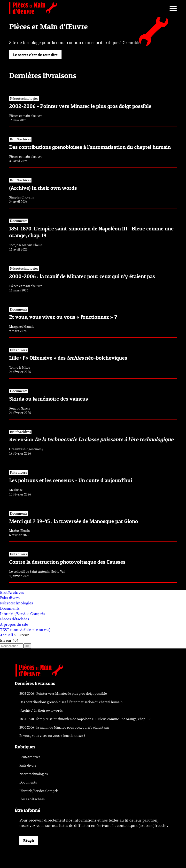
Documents (10, 609)
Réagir (29, 840)
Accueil (7, 635)
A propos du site (14, 624)
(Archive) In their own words (41, 711)
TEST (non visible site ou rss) (25, 630)
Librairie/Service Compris (23, 614)
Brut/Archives (12, 593)
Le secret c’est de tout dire (35, 55)
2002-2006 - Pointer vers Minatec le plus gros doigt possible (63, 694)
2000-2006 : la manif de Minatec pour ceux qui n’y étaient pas (64, 727)
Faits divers (10, 598)
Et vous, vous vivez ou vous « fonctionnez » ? (52, 736)
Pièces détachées (15, 619)
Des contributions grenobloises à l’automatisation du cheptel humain (71, 702)
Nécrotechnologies (16, 603)
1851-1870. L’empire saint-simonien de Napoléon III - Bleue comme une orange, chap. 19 (85, 719)
